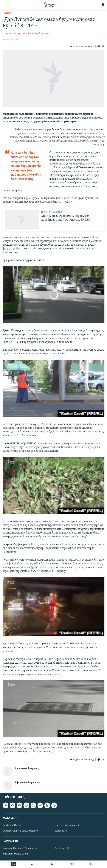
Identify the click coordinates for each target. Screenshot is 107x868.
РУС (72, 864)
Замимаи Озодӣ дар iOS (16, 854)
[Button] (82, 46)
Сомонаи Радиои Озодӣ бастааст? (21, 831)
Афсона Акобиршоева (38, 34)
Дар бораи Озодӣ (12, 825)
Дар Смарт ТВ (62, 848)
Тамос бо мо (61, 831)
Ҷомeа (7, 13)
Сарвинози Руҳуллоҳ (14, 34)
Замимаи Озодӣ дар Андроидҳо (20, 848)
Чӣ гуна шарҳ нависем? (68, 825)
